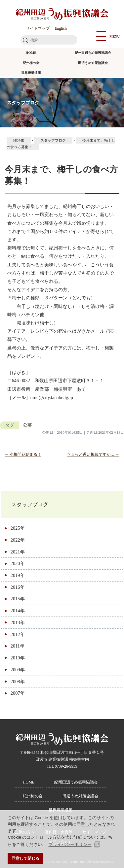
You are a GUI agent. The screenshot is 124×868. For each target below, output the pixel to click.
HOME (31, 53)
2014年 (18, 611)
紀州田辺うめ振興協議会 (93, 53)
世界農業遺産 (31, 73)
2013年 (18, 622)
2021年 (18, 552)
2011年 (18, 646)
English (61, 28)
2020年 (18, 563)
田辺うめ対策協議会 (93, 63)
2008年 (18, 682)
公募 (27, 425)
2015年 (18, 599)
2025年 (18, 528)
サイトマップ (38, 28)
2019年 (18, 575)
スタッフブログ (30, 504)
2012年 (18, 634)
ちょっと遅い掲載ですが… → (93, 454)
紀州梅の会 (31, 63)
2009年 (18, 670)
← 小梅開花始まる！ (23, 454)
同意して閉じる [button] (25, 858)
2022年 (18, 540)
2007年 (18, 693)
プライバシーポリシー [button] (70, 844)
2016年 (18, 587)
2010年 (18, 658)
